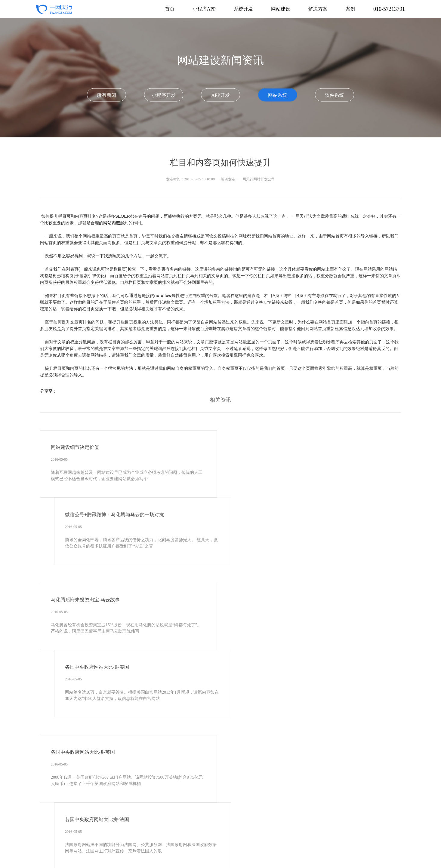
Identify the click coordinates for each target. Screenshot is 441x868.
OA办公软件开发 (256, 821)
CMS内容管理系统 (82, 839)
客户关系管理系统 (316, 821)
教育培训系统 (179, 839)
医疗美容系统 (282, 830)
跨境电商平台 (78, 848)
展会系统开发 (241, 848)
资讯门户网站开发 (276, 839)
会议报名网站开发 (315, 839)
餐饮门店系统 (220, 830)
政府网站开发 (210, 839)
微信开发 (286, 821)
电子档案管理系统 (356, 821)
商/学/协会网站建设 (153, 830)
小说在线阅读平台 (355, 839)
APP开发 (220, 95)
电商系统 (385, 839)
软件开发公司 (231, 857)
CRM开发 (197, 821)
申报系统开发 (109, 848)
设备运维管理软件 (346, 848)
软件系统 (335, 95)
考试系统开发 (149, 839)
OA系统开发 (224, 821)
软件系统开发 (78, 821)
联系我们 (251, 799)
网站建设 (105, 821)
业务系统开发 (383, 830)
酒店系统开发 (311, 848)
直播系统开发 (171, 848)
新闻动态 (220, 799)
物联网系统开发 (119, 857)
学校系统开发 (118, 839)
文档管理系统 (78, 830)
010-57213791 (389, 9)
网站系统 (278, 95)
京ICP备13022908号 (192, 808)
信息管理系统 (352, 830)
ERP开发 (175, 821)
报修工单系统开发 (82, 857)
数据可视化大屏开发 (194, 857)
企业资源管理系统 (113, 830)
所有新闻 (106, 95)
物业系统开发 (251, 830)
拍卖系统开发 (140, 848)
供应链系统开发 (154, 857)
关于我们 (190, 799)
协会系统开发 (190, 830)
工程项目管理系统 (317, 830)
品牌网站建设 (241, 839)
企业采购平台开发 (205, 848)
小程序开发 (164, 95)
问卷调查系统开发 (276, 848)
